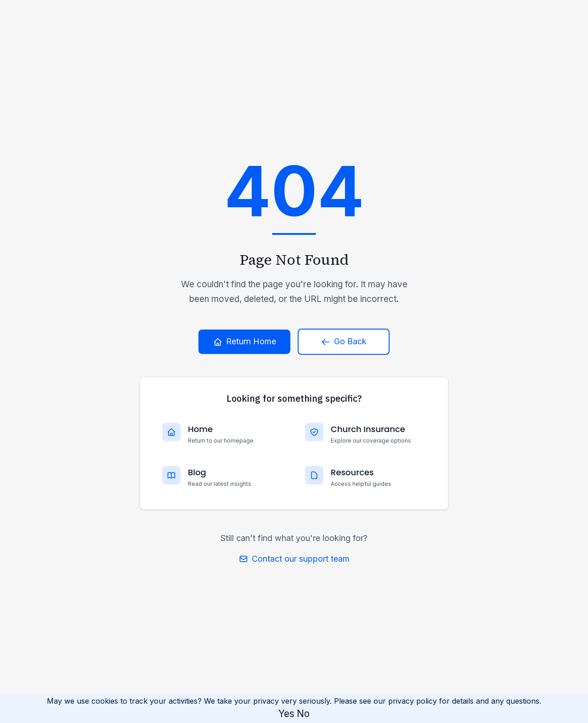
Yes (286, 714)
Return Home (245, 341)
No (303, 714)
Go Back (344, 341)
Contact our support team (294, 559)
